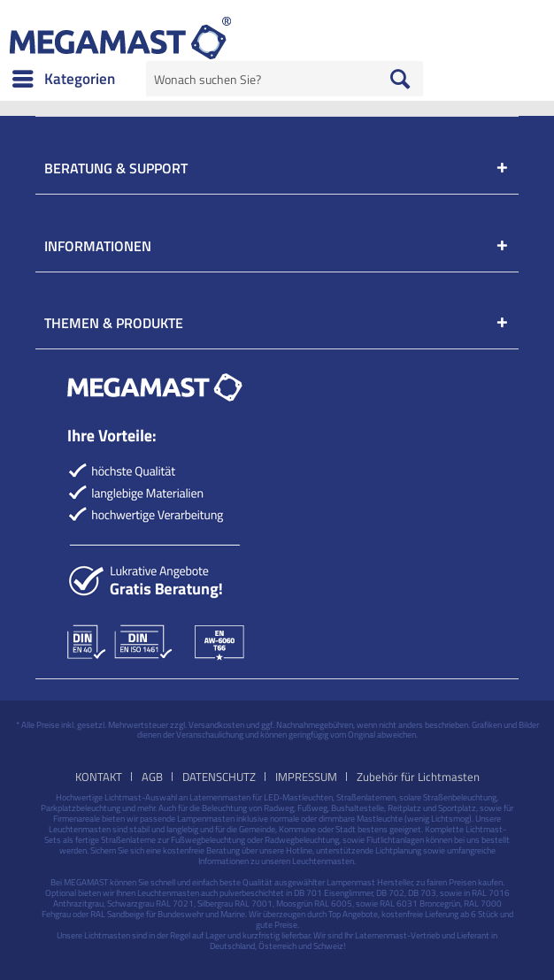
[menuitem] (63, 79)
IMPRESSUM (306, 777)
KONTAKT (99, 777)
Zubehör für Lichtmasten (418, 777)
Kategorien (64, 77)
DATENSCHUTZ (219, 777)
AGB (152, 777)
